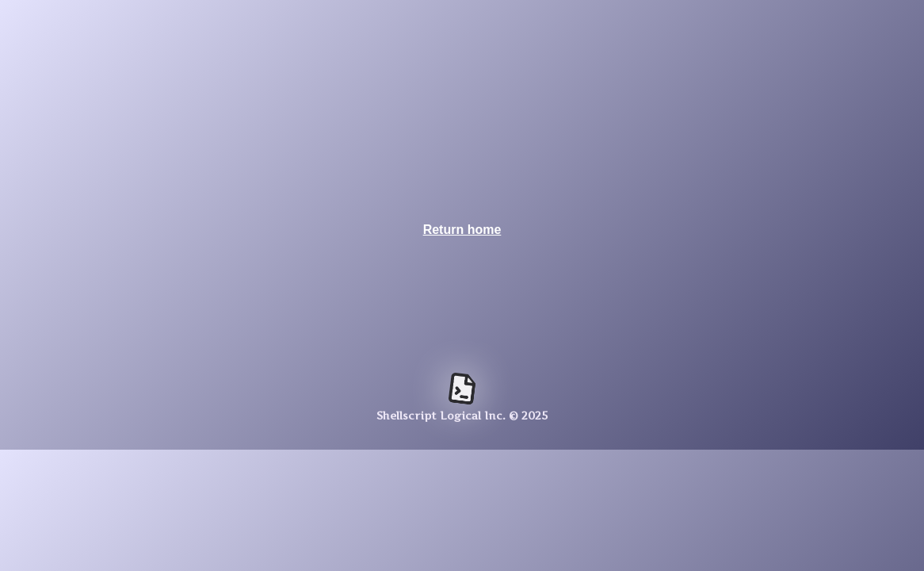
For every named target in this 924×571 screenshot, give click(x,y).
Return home (462, 230)
